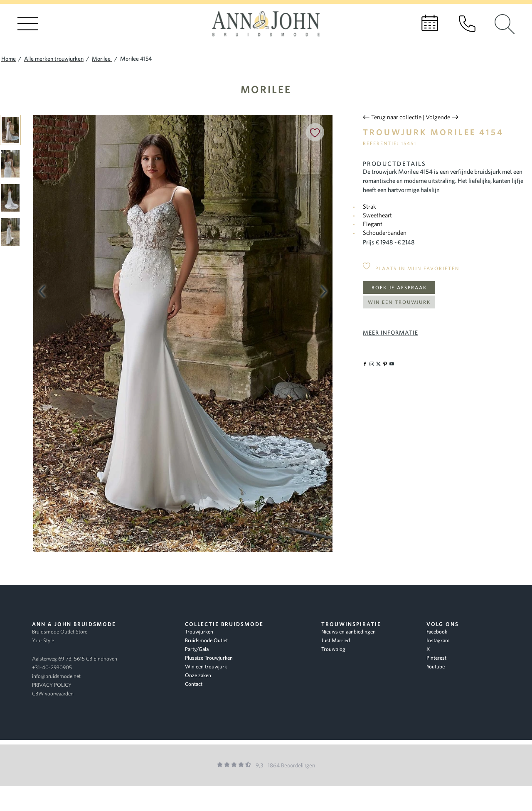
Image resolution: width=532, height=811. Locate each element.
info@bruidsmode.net (56, 676)
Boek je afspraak (399, 287)
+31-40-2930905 (52, 667)
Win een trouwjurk (399, 302)
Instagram (438, 640)
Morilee (266, 89)
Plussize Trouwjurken (209, 658)
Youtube (436, 667)
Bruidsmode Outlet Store (60, 632)
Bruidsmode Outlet (206, 640)
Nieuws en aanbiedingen (349, 632)
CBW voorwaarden (53, 694)
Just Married (336, 640)
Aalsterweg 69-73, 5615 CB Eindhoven (75, 659)
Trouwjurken (199, 632)
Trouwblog (333, 649)
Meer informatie (390, 333)
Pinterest (436, 658)
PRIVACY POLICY (52, 685)
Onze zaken (198, 675)
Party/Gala (197, 649)
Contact (194, 684)
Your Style (43, 640)
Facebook (437, 632)
